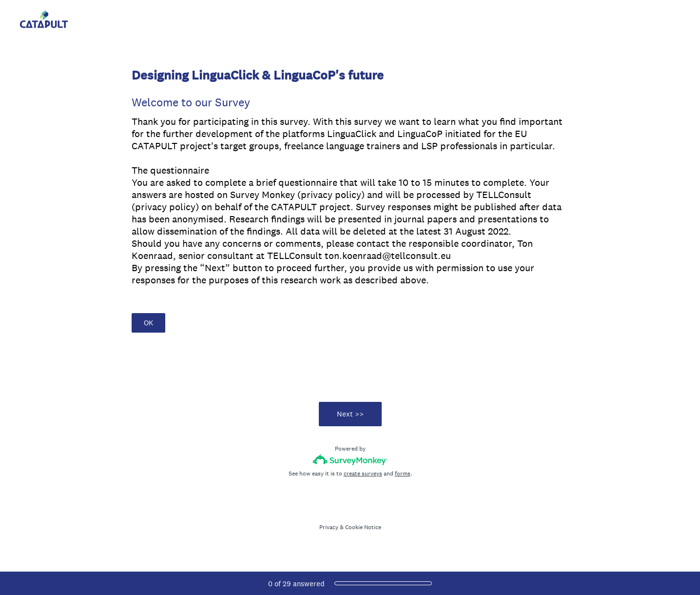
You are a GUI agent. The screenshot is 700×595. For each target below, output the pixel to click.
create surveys (363, 474)
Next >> (350, 414)
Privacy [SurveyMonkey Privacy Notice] (329, 527)
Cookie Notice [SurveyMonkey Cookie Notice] (363, 527)
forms (403, 474)
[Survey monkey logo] (350, 460)
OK (148, 323)
